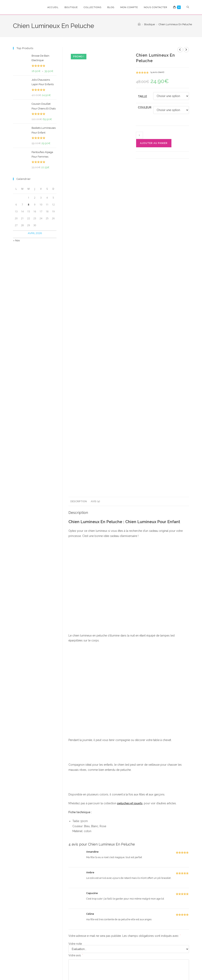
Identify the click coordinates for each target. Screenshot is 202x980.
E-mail (136, 694)
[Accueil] (139, 24)
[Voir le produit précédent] (180, 50)
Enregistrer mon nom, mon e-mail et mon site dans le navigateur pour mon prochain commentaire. (122, 719)
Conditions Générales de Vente (92, 960)
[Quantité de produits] (139, 135)
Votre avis (76, 654)
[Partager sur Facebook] (109, 770)
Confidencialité (59, 960)
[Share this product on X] (81, 770)
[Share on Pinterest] (138, 770)
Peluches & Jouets (144, 847)
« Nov (16, 240)
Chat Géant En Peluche (144, 853)
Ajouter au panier (154, 143)
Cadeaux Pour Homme (113, 847)
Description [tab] (79, 200)
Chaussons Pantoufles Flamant (82, 856)
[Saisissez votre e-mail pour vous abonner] (47, 916)
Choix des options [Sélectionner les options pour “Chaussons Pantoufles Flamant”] (82, 883)
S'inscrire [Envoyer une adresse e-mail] (67, 916)
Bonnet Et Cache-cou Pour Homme (113, 853)
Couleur (145, 107)
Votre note (75, 642)
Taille (142, 96)
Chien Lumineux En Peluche (175, 24)
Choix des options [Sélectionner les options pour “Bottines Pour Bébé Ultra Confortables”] (175, 881)
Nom (73, 694)
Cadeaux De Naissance (175, 847)
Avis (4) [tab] (95, 200)
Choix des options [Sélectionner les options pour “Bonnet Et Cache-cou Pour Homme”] (113, 874)
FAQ (164, 927)
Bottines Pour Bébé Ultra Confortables (175, 853)
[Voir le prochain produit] (186, 50)
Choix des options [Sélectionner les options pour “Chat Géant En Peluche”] (144, 884)
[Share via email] (170, 770)
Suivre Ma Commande (166, 935)
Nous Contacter (171, 943)
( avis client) (157, 72)
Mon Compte (169, 922)
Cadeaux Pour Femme (82, 847)
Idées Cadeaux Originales (82, 849)
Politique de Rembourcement (134, 960)
